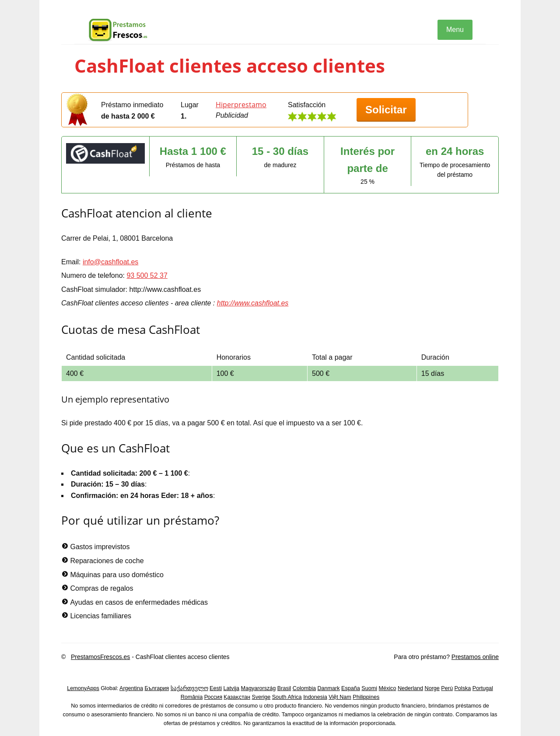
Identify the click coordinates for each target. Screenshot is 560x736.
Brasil (284, 688)
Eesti (216, 688)
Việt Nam (340, 697)
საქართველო (189, 688)
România (192, 697)
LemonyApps (83, 688)
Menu (455, 30)
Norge (432, 688)
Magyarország (259, 688)
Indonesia (315, 697)
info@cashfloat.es (110, 262)
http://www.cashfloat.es (253, 303)
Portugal (483, 688)
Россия (213, 697)
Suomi (369, 688)
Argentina (131, 688)
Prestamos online (475, 657)
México (388, 688)
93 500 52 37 (147, 275)
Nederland (410, 688)
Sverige (261, 697)
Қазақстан (237, 697)
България (157, 688)
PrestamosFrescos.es (100, 657)
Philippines (366, 697)
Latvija (231, 688)
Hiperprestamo (241, 105)
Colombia (304, 688)
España (351, 688)
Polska (462, 688)
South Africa (287, 697)
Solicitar (386, 110)
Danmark (329, 688)
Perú (447, 688)
